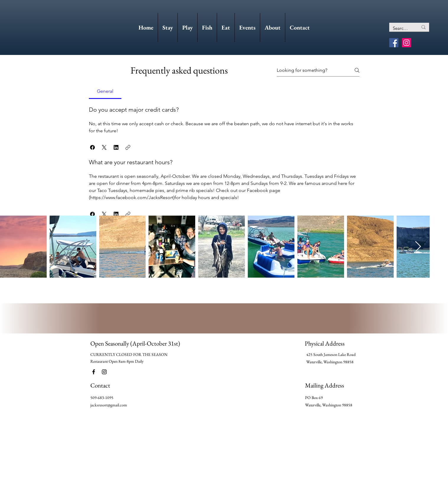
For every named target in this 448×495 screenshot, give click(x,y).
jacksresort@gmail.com (109, 405)
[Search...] (401, 28)
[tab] (105, 91)
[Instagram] (407, 43)
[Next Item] (418, 247)
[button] (92, 147)
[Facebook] (394, 43)
